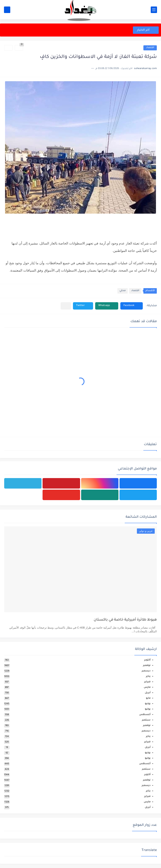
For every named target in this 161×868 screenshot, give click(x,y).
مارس (147, 687)
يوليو (148, 709)
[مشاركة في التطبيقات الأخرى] (66, 306)
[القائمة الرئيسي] (154, 10)
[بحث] (7, 10)
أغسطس (145, 715)
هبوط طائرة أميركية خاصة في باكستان (125, 620)
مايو (148, 698)
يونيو (148, 704)
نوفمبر (147, 666)
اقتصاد (150, 48)
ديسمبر (146, 671)
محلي (123, 291)
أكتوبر (147, 660)
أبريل (148, 693)
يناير (148, 676)
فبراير (147, 682)
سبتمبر (146, 720)
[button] (132, 306)
